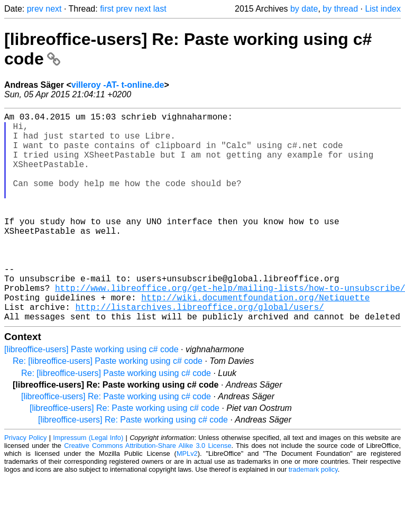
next (53, 9)
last (160, 9)
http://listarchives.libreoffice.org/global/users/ (199, 351)
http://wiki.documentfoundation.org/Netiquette (255, 340)
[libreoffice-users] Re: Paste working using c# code (116, 443)
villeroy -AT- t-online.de (118, 85)
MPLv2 (187, 500)
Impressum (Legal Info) (88, 484)
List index (383, 9)
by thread (340, 9)
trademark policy (313, 516)
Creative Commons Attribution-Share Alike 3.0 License (148, 492)
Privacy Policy (25, 484)
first (107, 9)
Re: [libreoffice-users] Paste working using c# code (108, 407)
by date (304, 9)
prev (35, 9)
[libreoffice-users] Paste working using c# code (91, 396)
